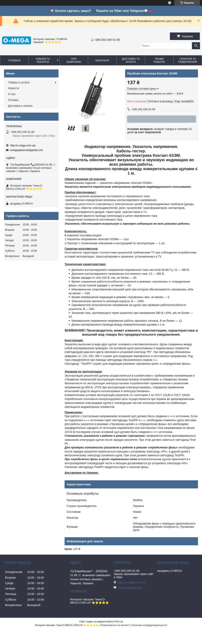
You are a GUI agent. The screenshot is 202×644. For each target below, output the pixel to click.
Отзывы (13, 100)
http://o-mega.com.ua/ (23, 145)
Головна (14, 60)
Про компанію (74, 60)
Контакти (102, 60)
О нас (12, 94)
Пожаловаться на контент (115, 625)
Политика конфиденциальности (149, 625)
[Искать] (196, 46)
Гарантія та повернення (188, 60)
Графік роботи (159, 60)
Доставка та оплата (131, 60)
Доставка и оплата (20, 106)
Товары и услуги (19, 82)
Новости (14, 88)
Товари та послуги (43, 60)
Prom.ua (118, 622)
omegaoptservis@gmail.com (26, 150)
